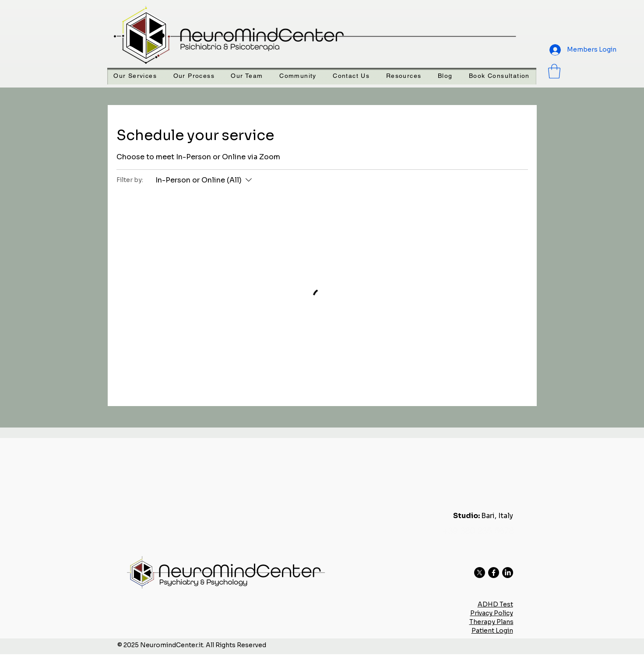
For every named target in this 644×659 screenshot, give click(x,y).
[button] (404, 76)
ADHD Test (495, 604)
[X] (480, 573)
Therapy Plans (491, 622)
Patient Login (492, 631)
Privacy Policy (492, 613)
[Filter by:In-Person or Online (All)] (205, 180)
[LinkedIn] (508, 573)
